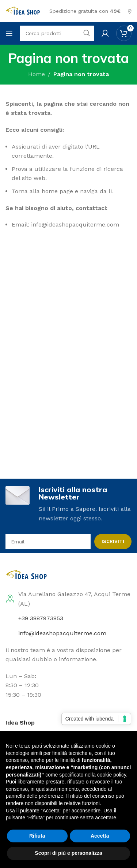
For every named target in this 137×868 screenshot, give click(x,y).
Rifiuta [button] (37, 836)
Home (37, 74)
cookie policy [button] (112, 775)
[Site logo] (24, 10)
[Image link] (27, 574)
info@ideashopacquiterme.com (62, 633)
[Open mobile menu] (9, 33)
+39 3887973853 (41, 618)
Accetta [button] (100, 836)
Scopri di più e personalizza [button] (68, 853)
